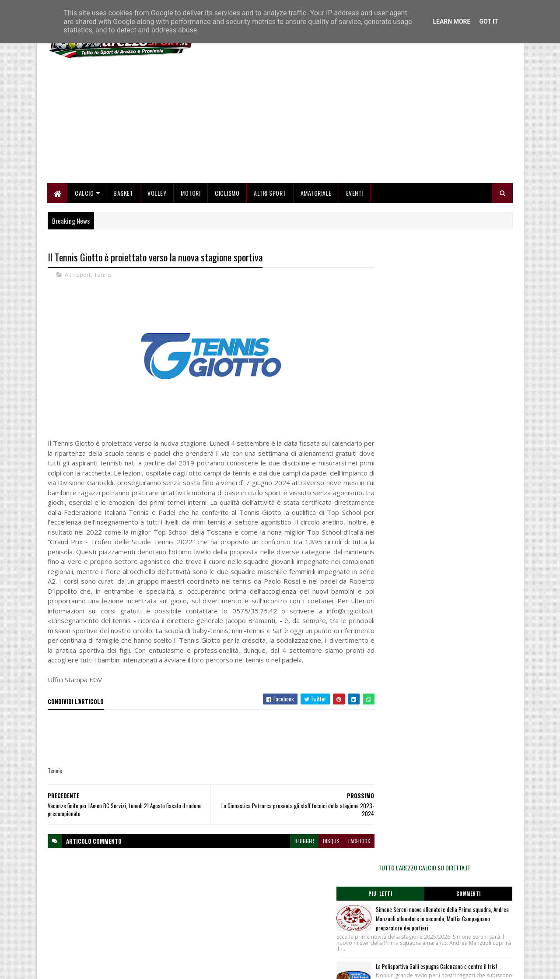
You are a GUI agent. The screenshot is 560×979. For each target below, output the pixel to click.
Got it (488, 21)
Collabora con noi (225, 932)
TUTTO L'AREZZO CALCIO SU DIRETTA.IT (443, 260)
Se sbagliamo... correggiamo (238, 942)
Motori (191, 194)
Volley (157, 194)
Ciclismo (227, 194)
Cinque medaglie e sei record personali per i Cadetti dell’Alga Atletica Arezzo (461, 427)
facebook (342, 861)
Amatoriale (316, 194)
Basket (124, 194)
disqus (314, 861)
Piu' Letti (408, 287)
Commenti (478, 287)
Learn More (451, 21)
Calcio (85, 194)
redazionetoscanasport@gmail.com (459, 912)
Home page (219, 911)
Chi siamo (217, 921)
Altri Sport (270, 194)
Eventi (355, 194)
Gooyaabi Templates (162, 967)
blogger (287, 861)
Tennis (103, 276)
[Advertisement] (353, 123)
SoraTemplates (89, 967)
